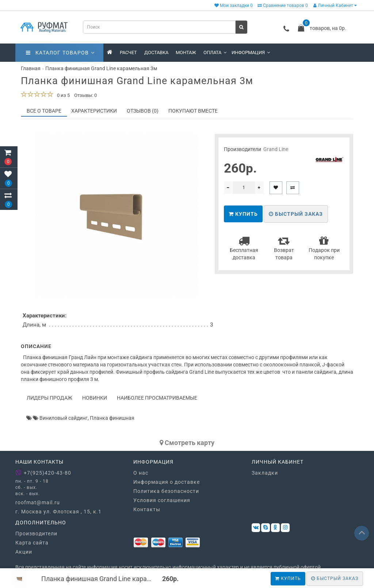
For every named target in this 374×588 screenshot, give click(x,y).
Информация (251, 52)
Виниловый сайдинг (64, 418)
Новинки (95, 398)
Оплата (215, 52)
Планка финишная (112, 418)
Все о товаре (44, 111)
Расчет (128, 52)
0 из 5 (62, 95)
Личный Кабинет (335, 5)
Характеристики (94, 111)
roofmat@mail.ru (38, 502)
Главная (31, 68)
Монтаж (186, 52)
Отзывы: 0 (85, 95)
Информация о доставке (167, 482)
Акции (24, 552)
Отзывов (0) (143, 111)
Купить (288, 578)
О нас (141, 473)
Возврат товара (284, 248)
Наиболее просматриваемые (157, 398)
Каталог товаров (60, 53)
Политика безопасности (166, 491)
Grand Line (276, 149)
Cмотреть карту (187, 443)
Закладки (265, 473)
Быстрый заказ (296, 214)
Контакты (147, 509)
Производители (36, 534)
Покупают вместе (193, 111)
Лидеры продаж (49, 398)
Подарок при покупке (324, 248)
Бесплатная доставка (244, 248)
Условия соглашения (162, 500)
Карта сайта (32, 543)
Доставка (156, 52)
